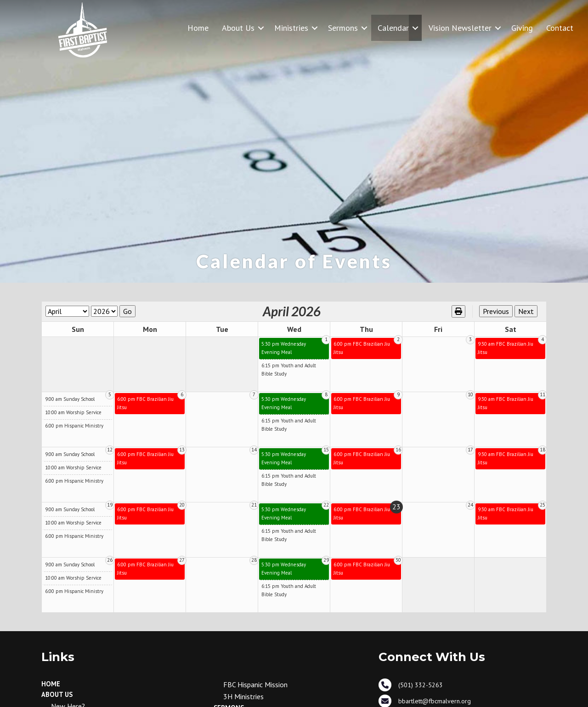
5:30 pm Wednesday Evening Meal (284, 348)
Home (198, 28)
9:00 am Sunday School (70, 399)
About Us (238, 28)
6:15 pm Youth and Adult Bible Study (289, 370)
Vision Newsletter (460, 28)
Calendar (393, 28)
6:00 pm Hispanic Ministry (74, 426)
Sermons (343, 28)
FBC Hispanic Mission (255, 684)
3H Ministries (243, 696)
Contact (560, 28)
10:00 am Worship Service (73, 412)
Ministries (291, 28)
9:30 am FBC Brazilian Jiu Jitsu (506, 348)
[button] (261, 28)
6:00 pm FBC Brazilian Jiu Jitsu (362, 348)
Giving (522, 28)
